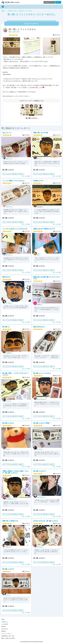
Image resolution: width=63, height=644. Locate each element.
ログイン (58, 2)
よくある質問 (5, 624)
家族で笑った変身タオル (10, 521)
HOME (3, 619)
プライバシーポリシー (7, 634)
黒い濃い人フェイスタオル (42, 373)
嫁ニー (22, 174)
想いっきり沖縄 (26, 176)
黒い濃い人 (16, 174)
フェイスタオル (7, 174)
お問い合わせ (5, 629)
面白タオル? (6, 277)
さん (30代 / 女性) (14, 32)
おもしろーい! (7, 133)
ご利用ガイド (5, 622)
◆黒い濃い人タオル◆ (41, 133)
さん (9, 159)
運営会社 (4, 627)
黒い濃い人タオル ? (40, 471)
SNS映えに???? (38, 181)
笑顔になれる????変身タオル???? (44, 229)
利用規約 (4, 631)
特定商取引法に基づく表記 (8, 636)
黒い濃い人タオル (8, 423)
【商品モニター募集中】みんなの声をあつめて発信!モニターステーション (10, 2)
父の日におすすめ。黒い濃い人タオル (46, 521)
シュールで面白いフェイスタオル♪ (14, 181)
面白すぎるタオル (39, 327)
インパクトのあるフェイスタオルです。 (15, 229)
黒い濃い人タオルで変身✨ (42, 423)
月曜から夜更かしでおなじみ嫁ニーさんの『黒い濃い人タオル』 (15, 472)
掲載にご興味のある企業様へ (8, 638)
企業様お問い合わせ (49, 2)
